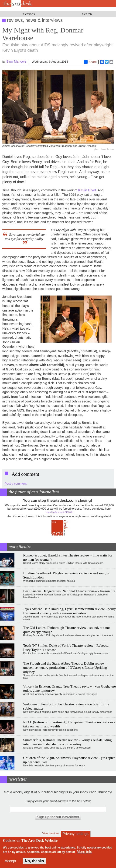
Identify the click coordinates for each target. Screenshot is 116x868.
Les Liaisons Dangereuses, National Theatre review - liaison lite (69, 591)
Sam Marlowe (16, 61)
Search (87, 14)
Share (90, 62)
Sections (29, 14)
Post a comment (16, 484)
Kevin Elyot (87, 190)
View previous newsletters (58, 833)
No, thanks (34, 861)
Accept (10, 861)
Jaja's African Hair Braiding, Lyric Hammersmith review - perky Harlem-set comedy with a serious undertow (70, 611)
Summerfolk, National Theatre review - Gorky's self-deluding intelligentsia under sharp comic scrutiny (68, 742)
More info (84, 852)
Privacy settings (75, 834)
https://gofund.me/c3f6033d (59, 512)
